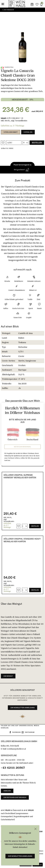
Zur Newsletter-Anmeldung (20, 856)
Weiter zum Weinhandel (22, 447)
